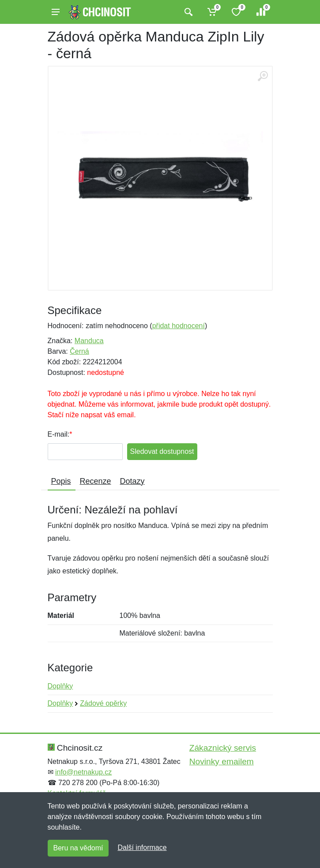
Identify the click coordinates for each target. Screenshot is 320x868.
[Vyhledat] (187, 12)
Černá (79, 351)
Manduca (89, 341)
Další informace (142, 847)
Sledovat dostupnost (162, 451)
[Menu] (56, 12)
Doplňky (60, 686)
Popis (61, 481)
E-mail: (59, 434)
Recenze (96, 481)
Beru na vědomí (78, 848)
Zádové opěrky (103, 703)
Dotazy (132, 481)
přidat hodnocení (179, 326)
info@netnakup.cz (83, 772)
